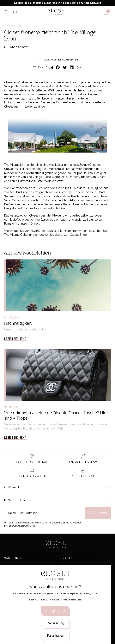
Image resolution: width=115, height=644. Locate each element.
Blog (19, 26)
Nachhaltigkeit (18, 323)
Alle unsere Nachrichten (57, 60)
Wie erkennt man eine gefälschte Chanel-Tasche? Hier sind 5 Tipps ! (56, 416)
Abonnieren (98, 513)
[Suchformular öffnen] (15, 12)
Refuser (56, 623)
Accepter (55, 611)
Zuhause (9, 26)
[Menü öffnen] (6, 12)
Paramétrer (55, 636)
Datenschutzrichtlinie (20, 526)
